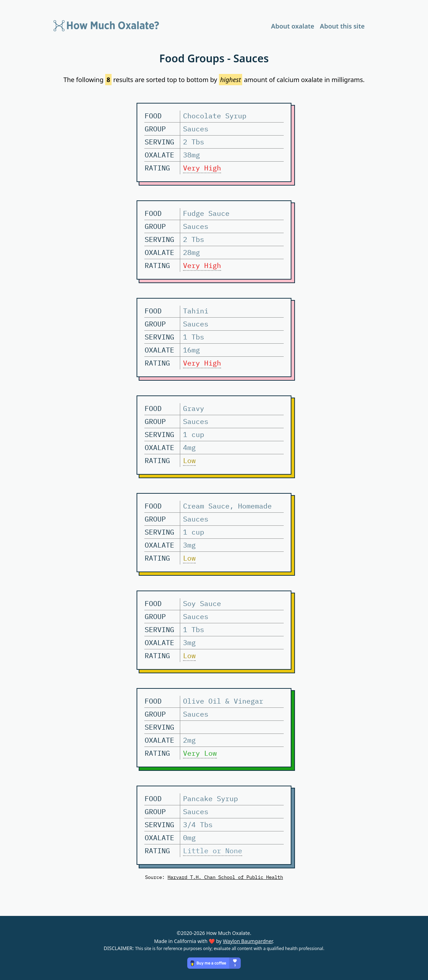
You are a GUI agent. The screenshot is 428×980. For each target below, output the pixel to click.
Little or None (213, 851)
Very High (202, 168)
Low (189, 460)
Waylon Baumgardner (248, 941)
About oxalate (293, 26)
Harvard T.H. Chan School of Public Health (225, 877)
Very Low (200, 753)
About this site (342, 26)
